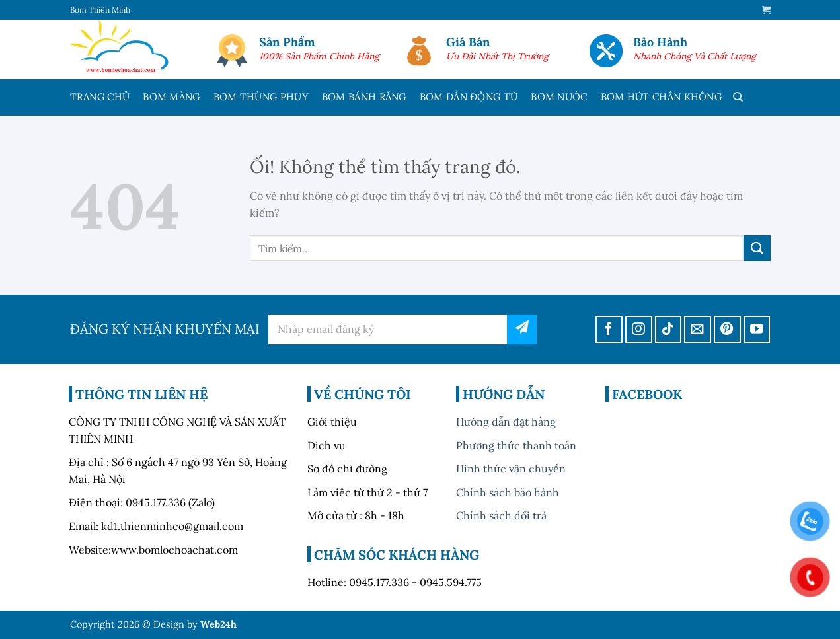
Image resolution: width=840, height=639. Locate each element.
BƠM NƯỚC (559, 97)
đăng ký (522, 329)
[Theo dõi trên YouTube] (757, 329)
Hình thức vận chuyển (511, 469)
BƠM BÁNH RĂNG (364, 97)
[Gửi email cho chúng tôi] (698, 329)
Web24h (218, 624)
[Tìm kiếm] (738, 97)
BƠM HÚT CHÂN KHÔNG (661, 97)
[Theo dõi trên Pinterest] (727, 329)
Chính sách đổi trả (501, 515)
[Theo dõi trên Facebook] (609, 329)
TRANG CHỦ (100, 97)
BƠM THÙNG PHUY (261, 97)
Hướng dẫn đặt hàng (506, 422)
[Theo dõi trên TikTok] (668, 329)
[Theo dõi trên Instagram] (639, 329)
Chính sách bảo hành (508, 492)
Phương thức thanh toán (516, 445)
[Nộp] (757, 248)
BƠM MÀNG (171, 97)
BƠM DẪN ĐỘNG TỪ (469, 97)
